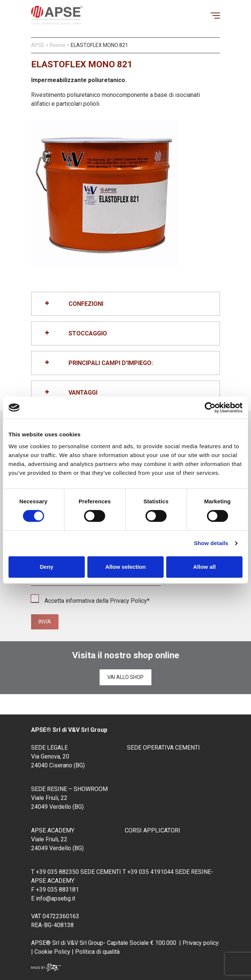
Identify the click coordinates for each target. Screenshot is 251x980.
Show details (211, 543)
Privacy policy (201, 943)
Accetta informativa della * (90, 601)
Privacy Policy (128, 601)
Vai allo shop (125, 677)
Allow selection (125, 567)
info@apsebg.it (56, 898)
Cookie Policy (52, 952)
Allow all (205, 567)
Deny (46, 567)
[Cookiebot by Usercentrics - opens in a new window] (210, 408)
